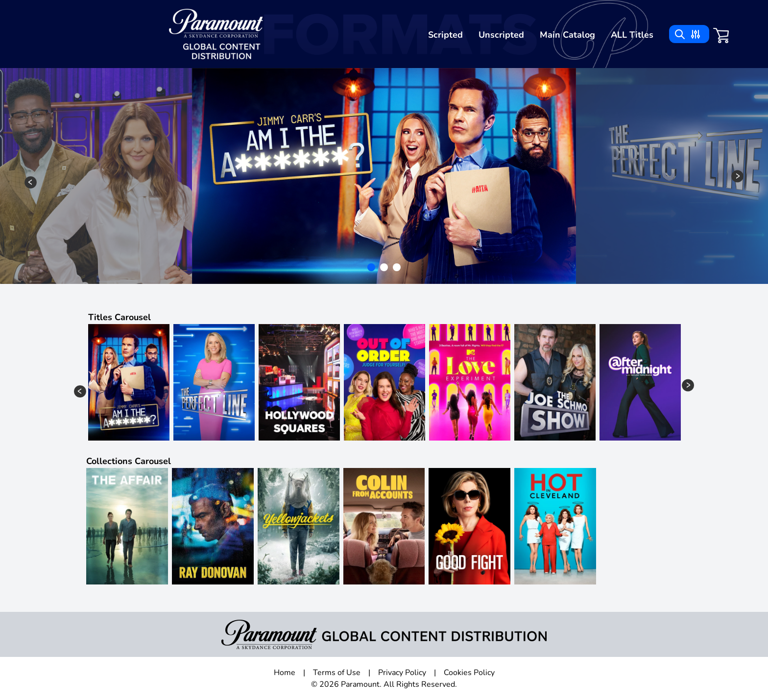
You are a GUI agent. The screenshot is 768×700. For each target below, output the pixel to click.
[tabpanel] (384, 176)
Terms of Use (337, 673)
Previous (31, 182)
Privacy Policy (402, 673)
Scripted (445, 35)
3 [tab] (398, 268)
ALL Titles (632, 35)
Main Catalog (567, 35)
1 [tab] (372, 268)
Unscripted (501, 35)
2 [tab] (385, 268)
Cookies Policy (469, 673)
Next (737, 176)
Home (285, 673)
